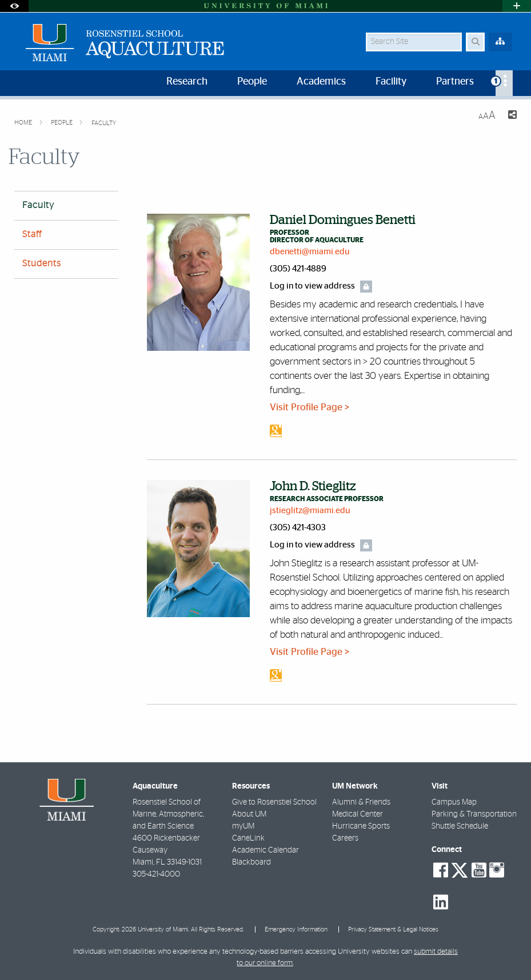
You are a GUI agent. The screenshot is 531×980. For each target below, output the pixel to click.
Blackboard (251, 862)
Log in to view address (312, 286)
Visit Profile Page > (310, 407)
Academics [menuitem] (321, 82)
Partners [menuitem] (455, 82)
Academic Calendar (265, 850)
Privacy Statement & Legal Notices (393, 929)
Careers (345, 838)
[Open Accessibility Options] (14, 6)
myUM (243, 826)
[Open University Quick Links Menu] (517, 6)
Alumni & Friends (361, 802)
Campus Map (454, 802)
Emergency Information (296, 929)
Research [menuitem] (187, 82)
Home (24, 123)
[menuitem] (504, 83)
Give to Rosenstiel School (274, 802)
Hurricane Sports (361, 826)
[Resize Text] (487, 116)
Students (42, 263)
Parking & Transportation (474, 814)
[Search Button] (475, 42)
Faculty (104, 123)
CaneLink (248, 838)
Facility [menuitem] (391, 82)
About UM (249, 814)
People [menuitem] (252, 82)
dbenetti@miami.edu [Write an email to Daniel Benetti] (310, 252)
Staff (32, 234)
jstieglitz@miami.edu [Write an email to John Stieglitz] (310, 511)
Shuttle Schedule (460, 826)
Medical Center (358, 814)
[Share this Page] (511, 116)
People (63, 123)
